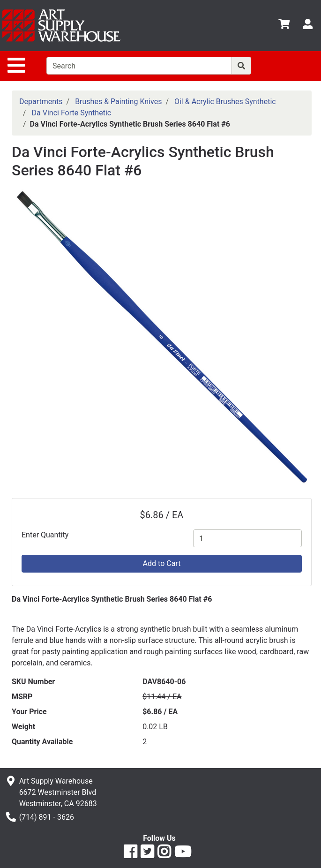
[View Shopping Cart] (284, 26)
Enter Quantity (45, 535)
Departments (41, 102)
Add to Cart (162, 563)
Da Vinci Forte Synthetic (72, 113)
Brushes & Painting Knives (118, 102)
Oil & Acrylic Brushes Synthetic (225, 102)
